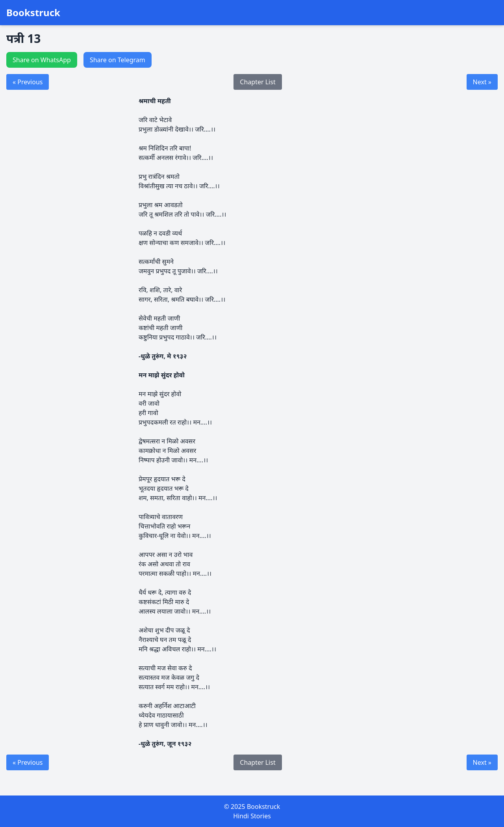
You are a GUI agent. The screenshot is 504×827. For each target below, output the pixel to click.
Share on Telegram (118, 60)
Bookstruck (33, 13)
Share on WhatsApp (42, 60)
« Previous (28, 82)
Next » (482, 82)
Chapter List (258, 82)
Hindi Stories (252, 816)
